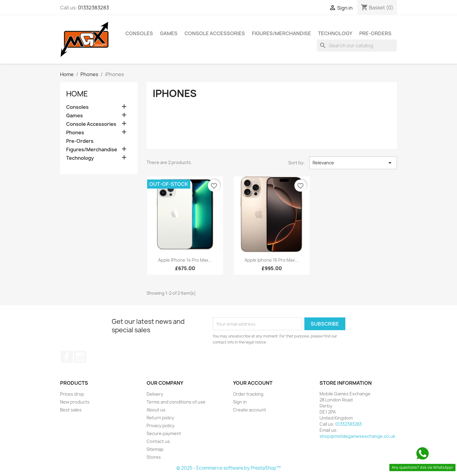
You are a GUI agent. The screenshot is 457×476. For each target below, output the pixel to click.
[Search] (357, 45)
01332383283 (93, 8)
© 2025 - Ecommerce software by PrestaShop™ (228, 468)
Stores (154, 457)
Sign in (240, 402)
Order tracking (248, 394)
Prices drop (72, 394)
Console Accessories (215, 33)
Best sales (71, 410)
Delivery (155, 394)
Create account (250, 410)
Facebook (67, 357)
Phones (75, 133)
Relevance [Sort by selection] (353, 163)
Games (169, 33)
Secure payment (164, 433)
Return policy (160, 418)
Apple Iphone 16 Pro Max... (272, 260)
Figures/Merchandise (281, 33)
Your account (253, 383)
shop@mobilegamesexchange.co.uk (357, 436)
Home (77, 94)
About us (156, 410)
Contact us (158, 441)
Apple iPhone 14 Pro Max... (185, 260)
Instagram (80, 357)
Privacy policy (161, 426)
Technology (335, 33)
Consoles (139, 33)
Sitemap (155, 449)
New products (75, 402)
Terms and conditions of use (176, 402)
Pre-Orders (375, 33)
